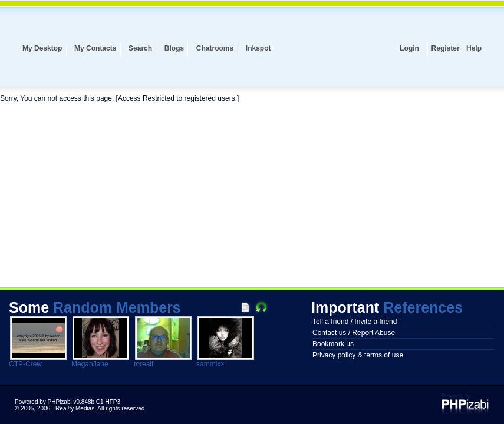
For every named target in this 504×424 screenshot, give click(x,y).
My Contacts (95, 48)
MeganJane (90, 364)
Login (409, 48)
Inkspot (258, 48)
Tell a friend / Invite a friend (355, 322)
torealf (144, 364)
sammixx (210, 364)
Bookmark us (333, 344)
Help (474, 48)
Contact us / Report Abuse (354, 333)
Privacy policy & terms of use (358, 355)
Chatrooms (215, 48)
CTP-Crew (25, 364)
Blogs (174, 48)
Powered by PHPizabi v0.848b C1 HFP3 (67, 402)
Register (446, 48)
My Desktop (42, 48)
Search (140, 48)
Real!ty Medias (75, 408)
